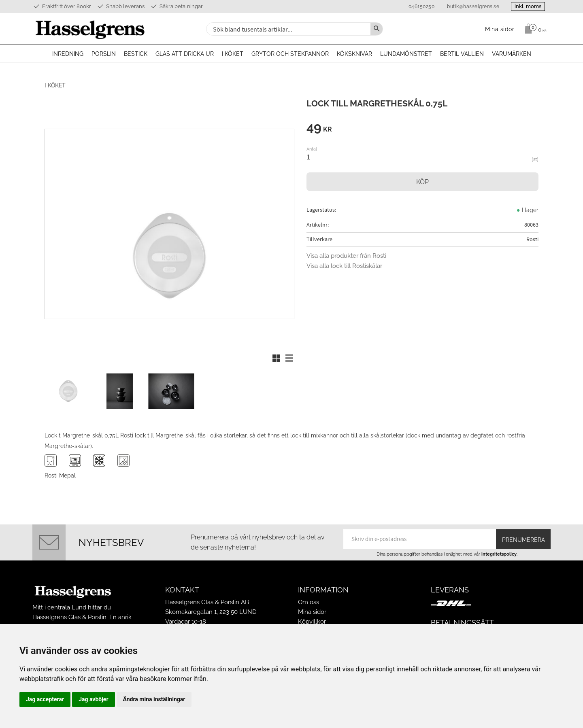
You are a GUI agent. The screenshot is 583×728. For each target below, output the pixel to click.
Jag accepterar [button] (45, 699)
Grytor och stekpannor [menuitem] (290, 54)
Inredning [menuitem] (68, 54)
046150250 (420, 6)
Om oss (309, 601)
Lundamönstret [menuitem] (406, 54)
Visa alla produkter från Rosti (346, 256)
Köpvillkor (312, 621)
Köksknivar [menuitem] (354, 54)
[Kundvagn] (533, 29)
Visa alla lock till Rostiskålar (344, 266)
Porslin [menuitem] (104, 54)
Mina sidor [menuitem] (500, 29)
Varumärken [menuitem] (512, 54)
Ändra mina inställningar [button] (154, 699)
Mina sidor (312, 611)
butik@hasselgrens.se (471, 6)
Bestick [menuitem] (136, 54)
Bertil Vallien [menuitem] (462, 54)
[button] (276, 358)
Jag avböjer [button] (93, 699)
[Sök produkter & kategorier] (287, 29)
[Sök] (377, 29)
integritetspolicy (499, 553)
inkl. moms (527, 6)
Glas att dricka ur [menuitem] (185, 54)
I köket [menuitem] (233, 54)
